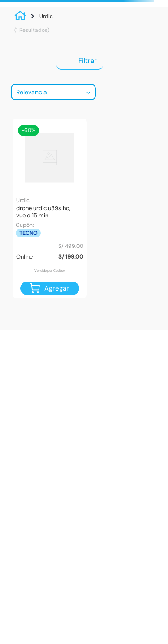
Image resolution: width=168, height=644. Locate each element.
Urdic (46, 16)
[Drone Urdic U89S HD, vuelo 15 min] (50, 208)
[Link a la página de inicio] (22, 16)
